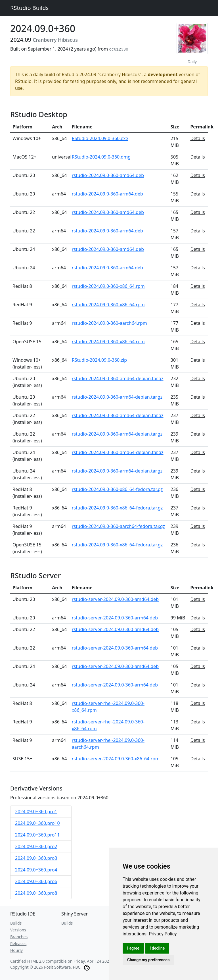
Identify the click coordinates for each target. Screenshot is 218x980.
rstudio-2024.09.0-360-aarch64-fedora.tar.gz (118, 526)
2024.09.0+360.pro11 (37, 835)
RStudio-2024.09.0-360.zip (99, 360)
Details (197, 138)
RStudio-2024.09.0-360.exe (100, 138)
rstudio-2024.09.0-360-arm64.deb (107, 194)
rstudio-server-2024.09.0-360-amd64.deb (115, 599)
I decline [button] (157, 948)
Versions (18, 930)
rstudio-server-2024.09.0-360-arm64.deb (115, 618)
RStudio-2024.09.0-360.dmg (101, 157)
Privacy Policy (163, 934)
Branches (19, 937)
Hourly (16, 950)
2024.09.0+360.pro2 (36, 846)
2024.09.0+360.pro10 (37, 823)
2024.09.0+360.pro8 (36, 893)
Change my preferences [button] (148, 960)
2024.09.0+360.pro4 (36, 870)
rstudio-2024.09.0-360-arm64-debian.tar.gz (117, 397)
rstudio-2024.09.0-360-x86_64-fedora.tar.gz (117, 489)
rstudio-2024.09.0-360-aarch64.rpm (109, 323)
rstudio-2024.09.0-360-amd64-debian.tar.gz (118, 378)
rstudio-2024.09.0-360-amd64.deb (108, 175)
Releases (18, 943)
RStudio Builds (29, 8)
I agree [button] (133, 948)
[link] (163, 934)
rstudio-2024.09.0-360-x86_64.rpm (108, 286)
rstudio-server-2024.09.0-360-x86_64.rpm (116, 759)
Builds (16, 923)
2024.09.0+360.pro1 (36, 812)
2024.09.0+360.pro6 (36, 881)
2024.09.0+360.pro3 (36, 858)
